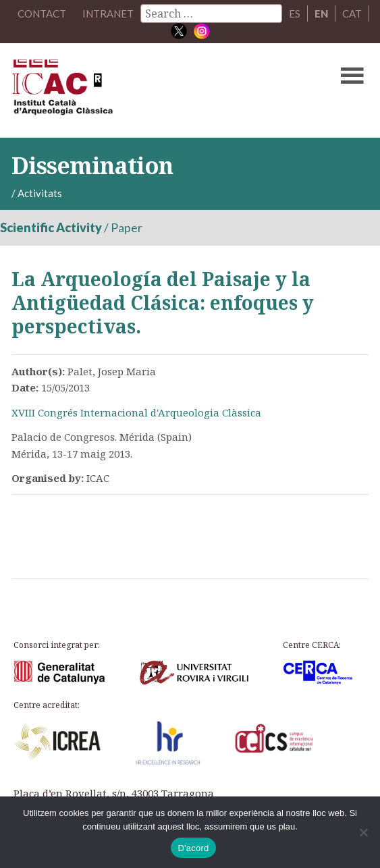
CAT (352, 13)
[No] (363, 832)
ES (295, 13)
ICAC (152, 90)
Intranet (108, 13)
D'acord (193, 848)
